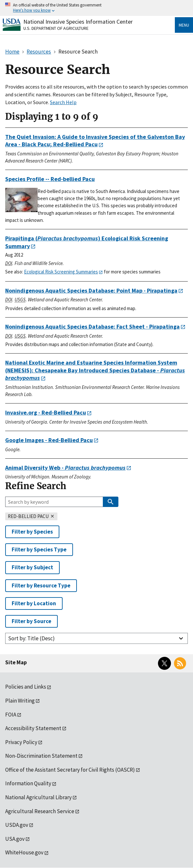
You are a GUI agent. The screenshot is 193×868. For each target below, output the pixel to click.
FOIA (11, 715)
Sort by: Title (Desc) (31, 638)
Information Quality (28, 783)
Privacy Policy (21, 742)
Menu (184, 25)
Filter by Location (34, 603)
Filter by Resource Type (41, 585)
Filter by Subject (32, 567)
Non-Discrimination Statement (41, 756)
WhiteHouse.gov (24, 852)
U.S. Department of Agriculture (56, 28)
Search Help (63, 102)
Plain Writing (20, 701)
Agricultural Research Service (40, 811)
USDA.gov (17, 825)
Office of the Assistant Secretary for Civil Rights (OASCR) (70, 770)
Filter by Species (32, 532)
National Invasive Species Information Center (78, 22)
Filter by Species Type (39, 549)
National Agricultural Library (38, 797)
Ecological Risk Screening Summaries (61, 272)
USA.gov (15, 839)
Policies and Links (26, 687)
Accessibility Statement (33, 728)
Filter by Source (31, 621)
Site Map (16, 662)
